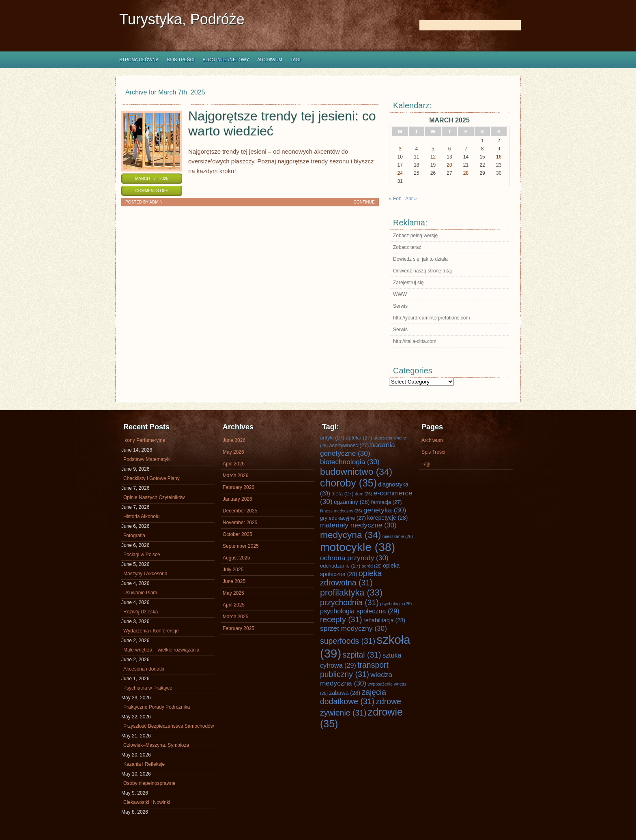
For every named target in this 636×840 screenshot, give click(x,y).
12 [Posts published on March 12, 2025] (433, 157)
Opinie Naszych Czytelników (154, 497)
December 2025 (240, 511)
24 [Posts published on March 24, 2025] (400, 173)
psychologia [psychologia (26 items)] (396, 604)
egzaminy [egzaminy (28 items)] (352, 502)
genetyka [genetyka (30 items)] (385, 510)
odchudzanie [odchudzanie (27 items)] (340, 566)
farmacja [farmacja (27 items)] (387, 502)
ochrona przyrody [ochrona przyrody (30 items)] (354, 558)
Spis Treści (180, 60)
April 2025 (234, 605)
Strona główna (139, 60)
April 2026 (234, 464)
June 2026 (234, 440)
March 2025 (235, 617)
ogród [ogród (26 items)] (372, 566)
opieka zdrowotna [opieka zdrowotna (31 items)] (351, 578)
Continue (364, 202)
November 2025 (240, 523)
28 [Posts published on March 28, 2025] (466, 173)
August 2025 (236, 558)
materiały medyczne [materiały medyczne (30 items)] (358, 525)
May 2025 (233, 593)
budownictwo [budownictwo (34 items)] (356, 471)
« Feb (395, 199)
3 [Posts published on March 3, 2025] (400, 149)
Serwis (400, 306)
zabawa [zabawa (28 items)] (345, 693)
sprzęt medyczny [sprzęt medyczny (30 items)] (353, 628)
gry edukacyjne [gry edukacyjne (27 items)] (343, 518)
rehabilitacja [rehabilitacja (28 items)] (384, 620)
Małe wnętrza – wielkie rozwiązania (161, 650)
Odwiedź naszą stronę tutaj (422, 271)
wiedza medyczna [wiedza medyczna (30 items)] (356, 679)
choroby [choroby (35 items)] (348, 483)
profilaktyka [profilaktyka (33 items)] (351, 592)
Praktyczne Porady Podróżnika (157, 707)
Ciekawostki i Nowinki (147, 802)
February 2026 (238, 487)
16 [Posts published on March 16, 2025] (499, 157)
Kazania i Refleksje (144, 764)
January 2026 (237, 499)
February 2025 (238, 628)
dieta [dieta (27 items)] (342, 494)
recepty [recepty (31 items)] (341, 619)
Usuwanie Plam (140, 593)
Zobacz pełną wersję (415, 236)
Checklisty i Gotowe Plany (151, 478)
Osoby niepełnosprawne (149, 783)
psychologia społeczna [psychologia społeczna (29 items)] (360, 611)
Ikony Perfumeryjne (144, 440)
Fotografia (134, 536)
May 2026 (233, 452)
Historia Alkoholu (141, 516)
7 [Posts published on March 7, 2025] (466, 149)
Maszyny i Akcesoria (145, 574)
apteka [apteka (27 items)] (359, 438)
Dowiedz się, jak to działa (420, 259)
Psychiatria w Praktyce (148, 688)
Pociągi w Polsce (142, 555)
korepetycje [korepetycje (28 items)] (387, 518)
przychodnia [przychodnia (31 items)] (349, 602)
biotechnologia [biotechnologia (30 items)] (350, 462)
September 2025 (241, 546)
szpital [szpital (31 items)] (362, 655)
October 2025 (237, 534)
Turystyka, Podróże (182, 19)
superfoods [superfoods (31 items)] (348, 641)
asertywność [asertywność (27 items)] (349, 445)
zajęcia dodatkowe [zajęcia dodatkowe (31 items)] (353, 697)
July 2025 (233, 570)
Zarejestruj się (408, 283)
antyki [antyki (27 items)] (332, 438)
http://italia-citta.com (415, 341)
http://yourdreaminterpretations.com (431, 318)
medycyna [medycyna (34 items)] (350, 535)
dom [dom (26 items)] (364, 494)
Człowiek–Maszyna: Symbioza (156, 745)
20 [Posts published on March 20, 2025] (449, 165)
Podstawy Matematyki (147, 459)
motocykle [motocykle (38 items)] (358, 547)
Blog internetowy (226, 60)
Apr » (411, 199)
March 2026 (235, 476)
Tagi (295, 60)
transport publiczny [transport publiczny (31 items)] (354, 670)
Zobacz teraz (407, 247)
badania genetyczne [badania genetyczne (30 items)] (358, 449)
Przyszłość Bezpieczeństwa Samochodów (169, 726)
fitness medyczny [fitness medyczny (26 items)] (341, 511)
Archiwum (270, 60)
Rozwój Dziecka (141, 612)
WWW (400, 294)
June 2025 (234, 581)
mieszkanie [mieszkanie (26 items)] (398, 536)
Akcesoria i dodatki (144, 669)
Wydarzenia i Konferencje (151, 631)
